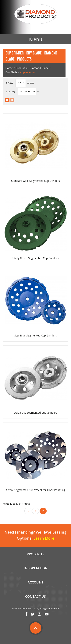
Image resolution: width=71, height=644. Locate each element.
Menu (36, 39)
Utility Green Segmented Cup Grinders (36, 258)
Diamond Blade (39, 68)
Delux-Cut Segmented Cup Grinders (35, 413)
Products (21, 68)
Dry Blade (11, 72)
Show (10, 83)
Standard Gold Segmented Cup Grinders (35, 181)
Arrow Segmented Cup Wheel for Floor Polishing (35, 490)
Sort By (11, 91)
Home (9, 68)
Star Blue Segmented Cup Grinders (36, 336)
